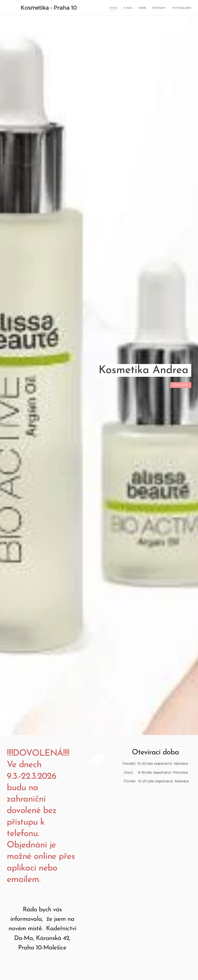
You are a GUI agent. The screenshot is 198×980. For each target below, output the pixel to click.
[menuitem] (116, 8)
